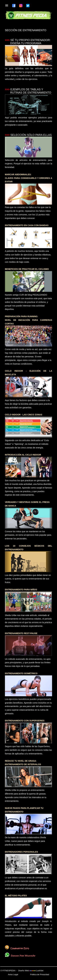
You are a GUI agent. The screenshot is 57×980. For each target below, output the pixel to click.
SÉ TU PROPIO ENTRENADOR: (31, 40)
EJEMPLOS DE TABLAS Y (27, 89)
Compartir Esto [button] (17, 948)
